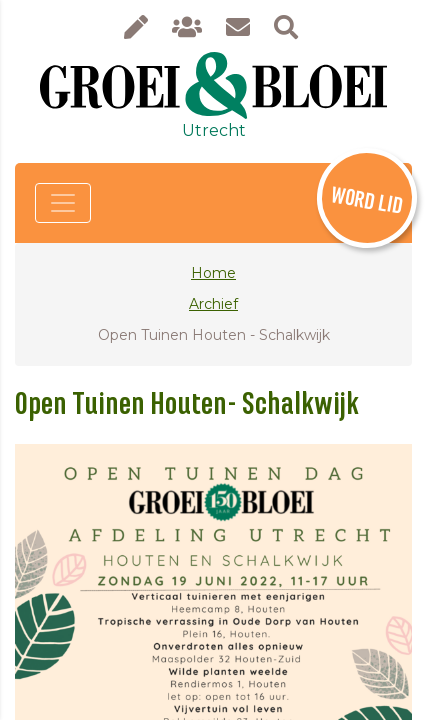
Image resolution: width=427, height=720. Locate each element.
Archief (213, 304)
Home (213, 273)
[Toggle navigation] (63, 203)
